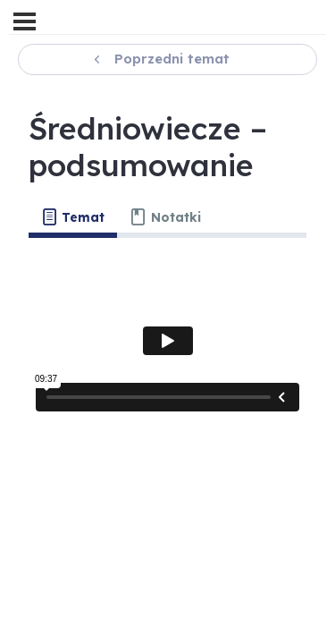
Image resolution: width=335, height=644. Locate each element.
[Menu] (25, 21)
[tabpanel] (167, 341)
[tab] (73, 218)
